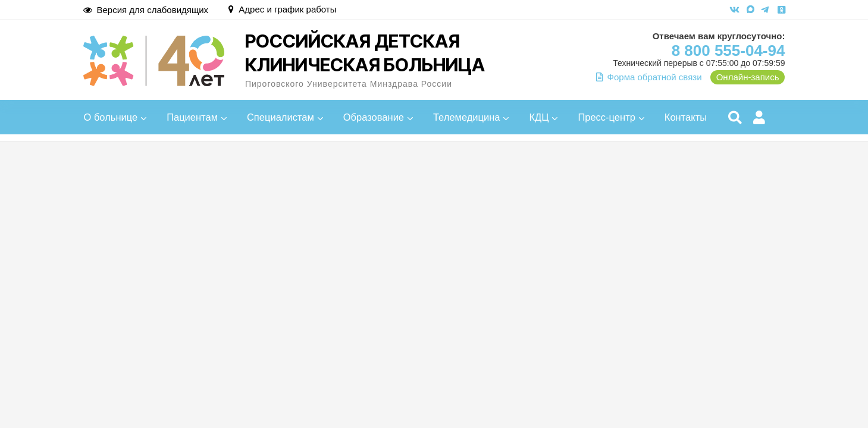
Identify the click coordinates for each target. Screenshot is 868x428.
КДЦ (539, 117)
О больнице (111, 117)
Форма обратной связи (649, 77)
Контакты (686, 117)
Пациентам (192, 117)
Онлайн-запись (748, 77)
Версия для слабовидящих (146, 10)
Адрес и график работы (282, 9)
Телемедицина (467, 117)
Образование (374, 117)
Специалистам (281, 117)
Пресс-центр (607, 117)
